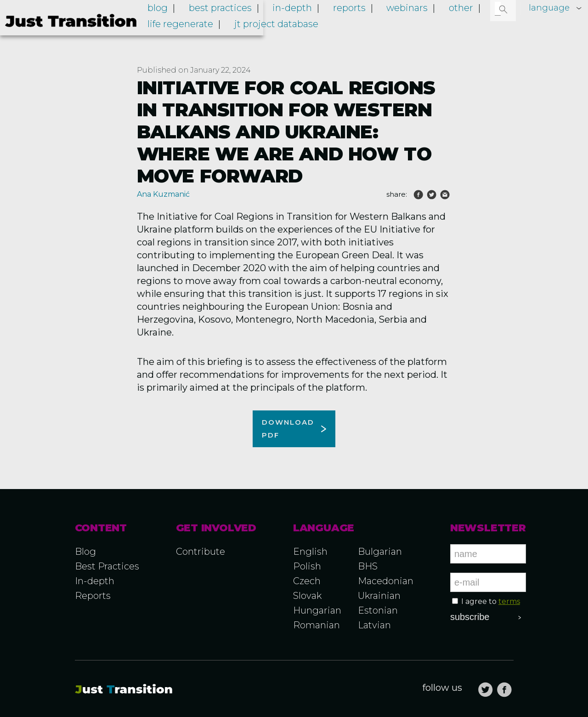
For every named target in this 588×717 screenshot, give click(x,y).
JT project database (335, 40)
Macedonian (386, 581)
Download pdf (288, 429)
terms (509, 601)
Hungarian (317, 610)
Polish (307, 566)
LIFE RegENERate (249, 40)
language (548, 8)
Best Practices (107, 566)
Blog (226, 27)
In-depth (341, 27)
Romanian (317, 625)
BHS (368, 566)
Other (480, 27)
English (310, 552)
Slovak (307, 596)
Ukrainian (379, 596)
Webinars (436, 27)
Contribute (201, 552)
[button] (504, 9)
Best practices (279, 27)
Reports (388, 27)
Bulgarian (380, 552)
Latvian (374, 625)
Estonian (378, 610)
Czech (307, 581)
